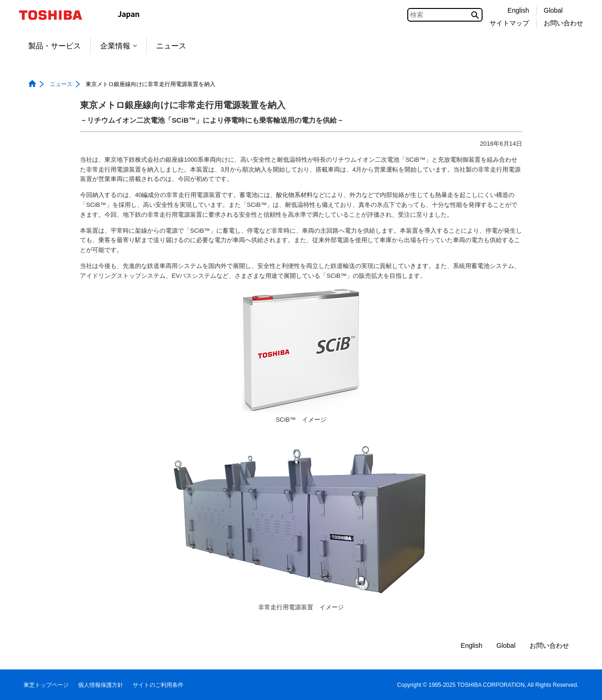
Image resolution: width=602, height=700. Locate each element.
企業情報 (119, 46)
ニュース (171, 46)
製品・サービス (55, 46)
